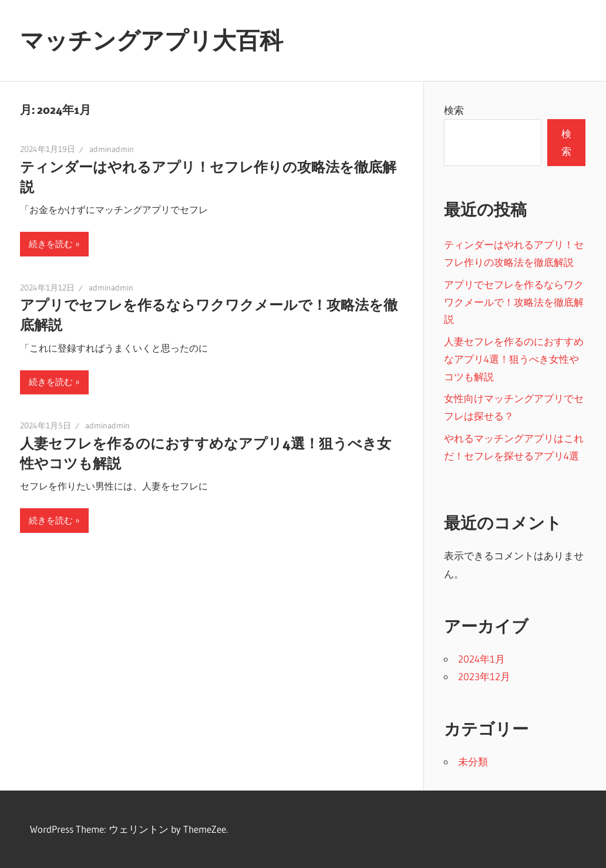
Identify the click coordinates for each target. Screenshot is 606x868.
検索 (454, 110)
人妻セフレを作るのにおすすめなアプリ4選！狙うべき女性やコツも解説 (514, 359)
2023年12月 (484, 676)
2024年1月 (482, 659)
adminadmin (112, 149)
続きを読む (51, 244)
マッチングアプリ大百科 (151, 40)
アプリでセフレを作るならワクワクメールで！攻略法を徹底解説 (514, 302)
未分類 (473, 761)
